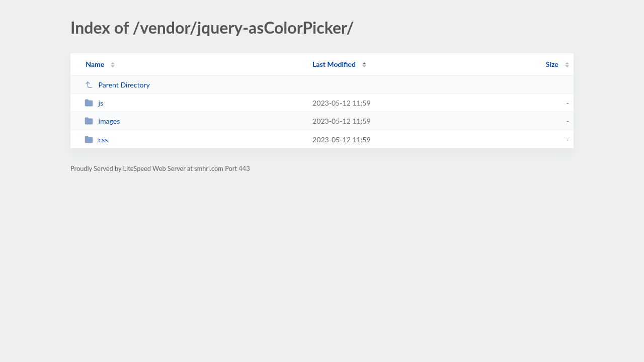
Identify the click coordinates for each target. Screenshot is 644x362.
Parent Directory (117, 85)
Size (552, 64)
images (102, 121)
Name (95, 64)
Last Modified (334, 64)
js (94, 103)
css (96, 140)
